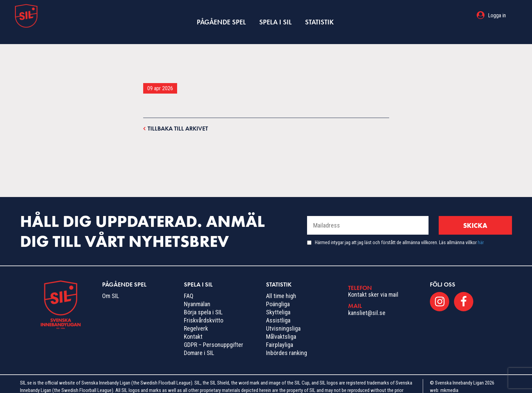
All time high (281, 283)
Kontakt (193, 323)
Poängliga (278, 291)
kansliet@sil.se (367, 300)
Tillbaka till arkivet (176, 115)
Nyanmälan (197, 291)
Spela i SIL (275, 15)
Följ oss (443, 271)
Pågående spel (225, 15)
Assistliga (278, 307)
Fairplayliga (280, 331)
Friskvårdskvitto (204, 307)
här (481, 229)
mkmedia (449, 377)
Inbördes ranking (287, 340)
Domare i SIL (199, 340)
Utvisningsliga (283, 315)
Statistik (315, 15)
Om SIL (111, 283)
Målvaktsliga (281, 323)
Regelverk (196, 315)
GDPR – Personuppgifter (214, 331)
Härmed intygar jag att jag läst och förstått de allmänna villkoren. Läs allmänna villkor (399, 229)
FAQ (189, 283)
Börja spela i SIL (203, 299)
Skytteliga (278, 299)
